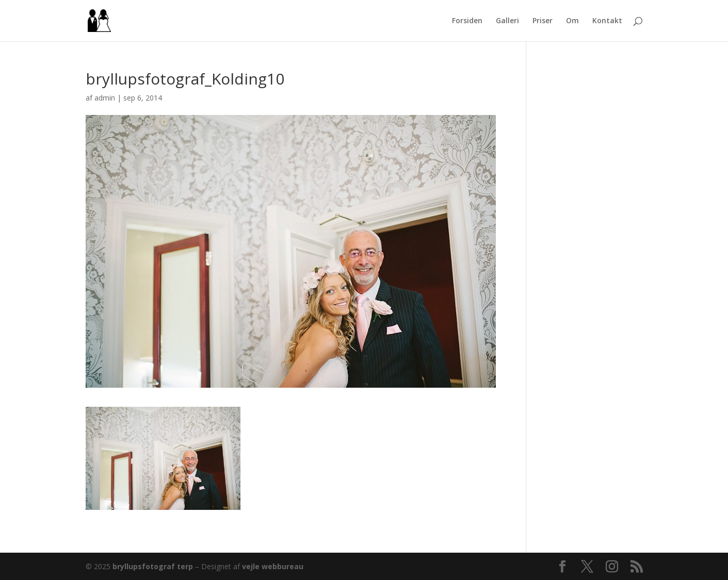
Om (572, 21)
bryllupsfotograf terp (153, 566)
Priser (543, 21)
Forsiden (467, 21)
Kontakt (607, 21)
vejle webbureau (273, 566)
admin (105, 98)
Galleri (507, 21)
